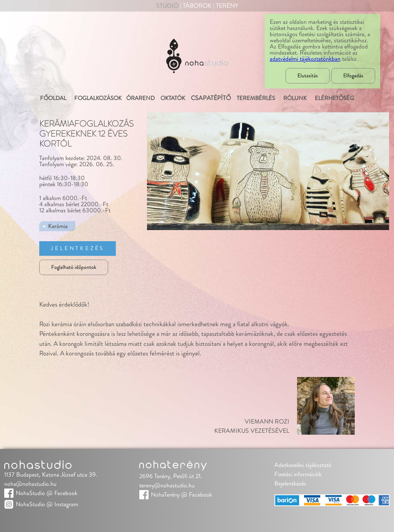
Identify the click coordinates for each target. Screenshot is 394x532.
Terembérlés (255, 98)
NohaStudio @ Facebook (47, 493)
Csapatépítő (211, 98)
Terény (227, 6)
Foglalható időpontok (74, 267)
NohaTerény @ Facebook (181, 495)
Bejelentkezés (290, 484)
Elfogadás (353, 76)
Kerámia (58, 226)
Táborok (197, 6)
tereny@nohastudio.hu (167, 485)
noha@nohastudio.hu (30, 484)
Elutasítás (308, 76)
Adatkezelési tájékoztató (303, 465)
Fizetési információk (298, 474)
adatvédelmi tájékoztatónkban (305, 59)
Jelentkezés (78, 248)
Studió (167, 6)
